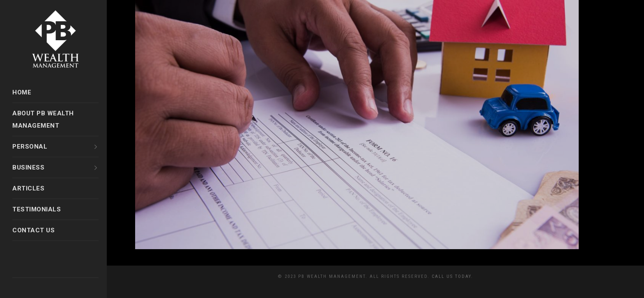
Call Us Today (451, 276)
